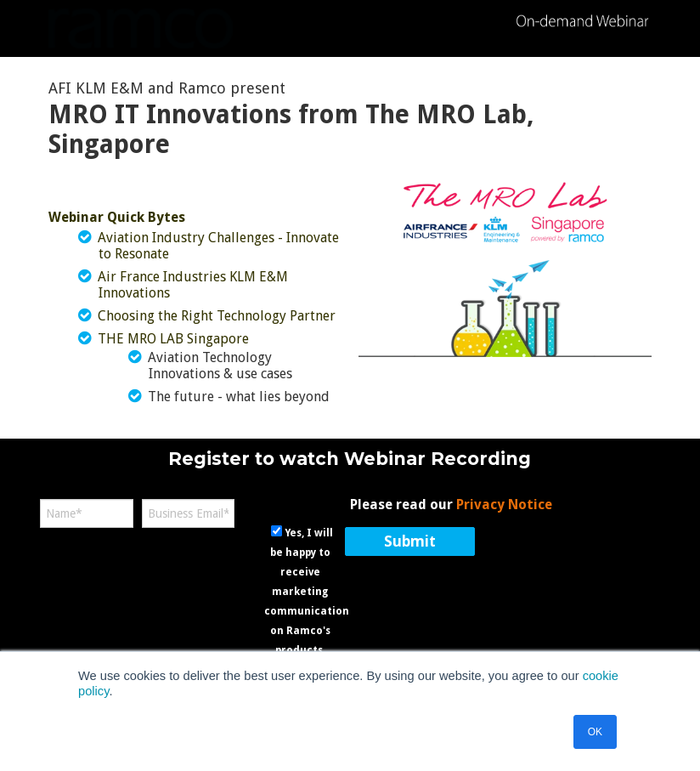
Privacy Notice (504, 505)
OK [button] (595, 732)
